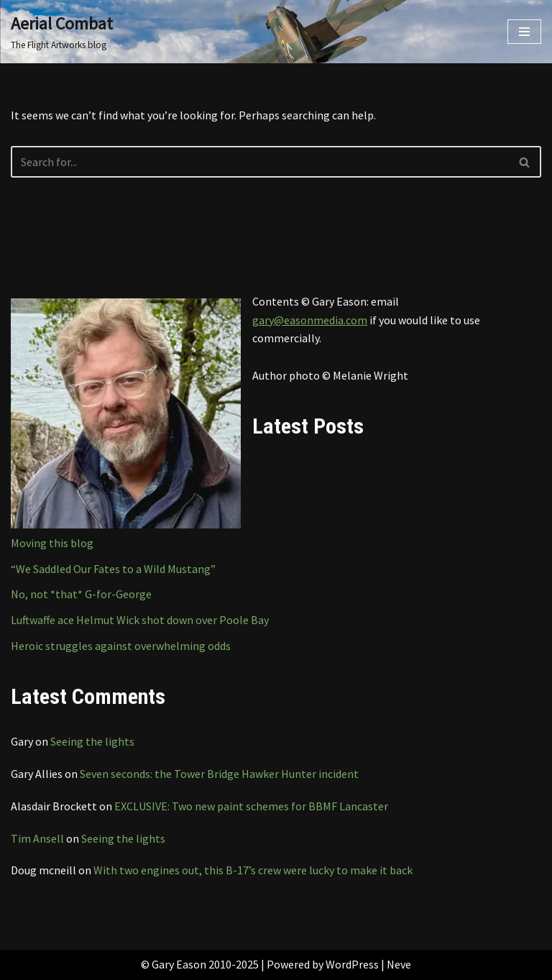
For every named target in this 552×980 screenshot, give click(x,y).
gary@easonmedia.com (310, 320)
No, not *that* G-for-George (81, 594)
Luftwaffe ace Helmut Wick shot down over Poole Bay (140, 620)
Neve (399, 964)
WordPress (352, 964)
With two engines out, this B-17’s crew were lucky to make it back (253, 870)
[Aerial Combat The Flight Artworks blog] (62, 32)
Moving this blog (52, 543)
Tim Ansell (37, 838)
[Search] (260, 162)
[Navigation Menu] (524, 32)
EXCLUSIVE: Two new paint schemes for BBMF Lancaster (251, 806)
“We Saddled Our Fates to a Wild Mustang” (113, 569)
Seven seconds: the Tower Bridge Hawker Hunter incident (219, 774)
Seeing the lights (92, 741)
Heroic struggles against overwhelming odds (121, 646)
